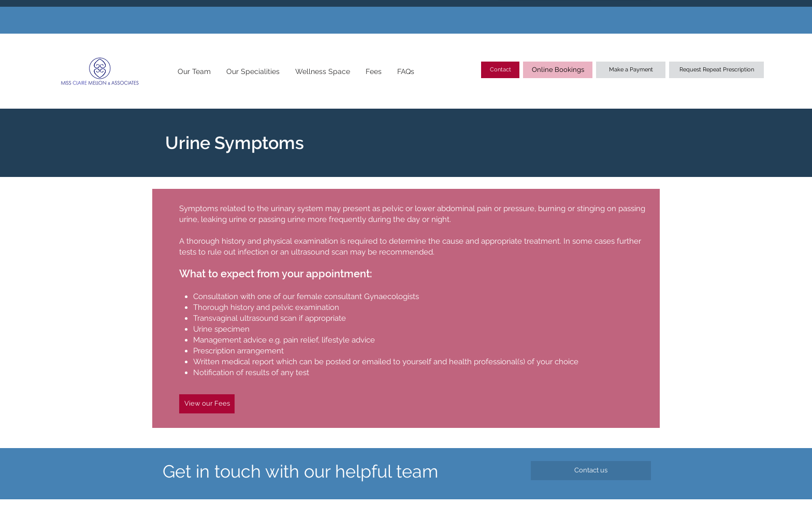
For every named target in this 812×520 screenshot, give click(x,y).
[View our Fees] (207, 404)
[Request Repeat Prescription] (716, 70)
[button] (194, 71)
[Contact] (500, 70)
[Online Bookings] (558, 70)
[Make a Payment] (631, 70)
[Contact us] (591, 471)
